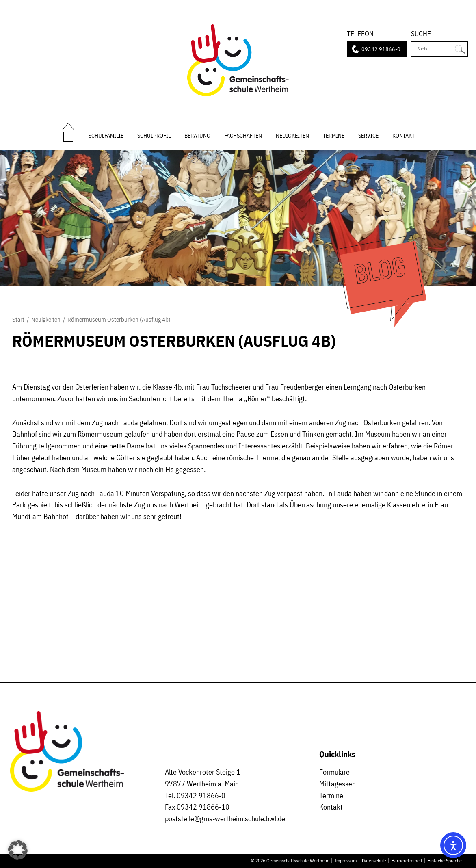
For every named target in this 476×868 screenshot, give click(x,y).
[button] (18, 850)
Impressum (346, 860)
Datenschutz (374, 860)
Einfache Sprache (445, 860)
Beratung (197, 135)
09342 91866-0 (381, 49)
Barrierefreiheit (407, 860)
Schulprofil (154, 135)
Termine (334, 135)
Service (368, 135)
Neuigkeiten (292, 135)
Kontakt (404, 135)
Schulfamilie (106, 135)
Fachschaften (243, 135)
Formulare (334, 772)
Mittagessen (338, 784)
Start (68, 127)
